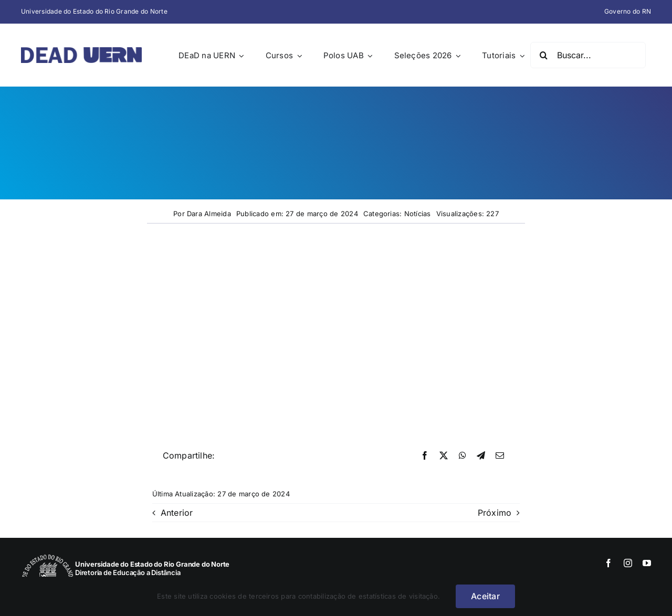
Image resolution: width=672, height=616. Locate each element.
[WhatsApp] (463, 456)
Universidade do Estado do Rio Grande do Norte (94, 11)
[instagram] (628, 563)
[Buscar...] (588, 55)
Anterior (177, 513)
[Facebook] (425, 456)
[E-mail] (500, 456)
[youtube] (647, 563)
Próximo (495, 513)
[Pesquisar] (543, 55)
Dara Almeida (209, 214)
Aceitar (485, 596)
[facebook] (608, 563)
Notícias (418, 214)
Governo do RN (628, 11)
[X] (444, 456)
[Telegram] (481, 456)
